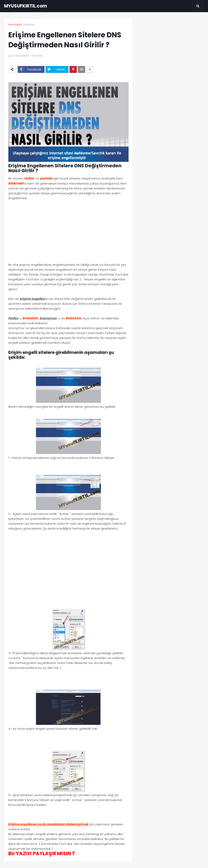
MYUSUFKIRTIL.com (25, 6)
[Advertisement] (68, 234)
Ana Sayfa (15, 24)
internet (29, 24)
